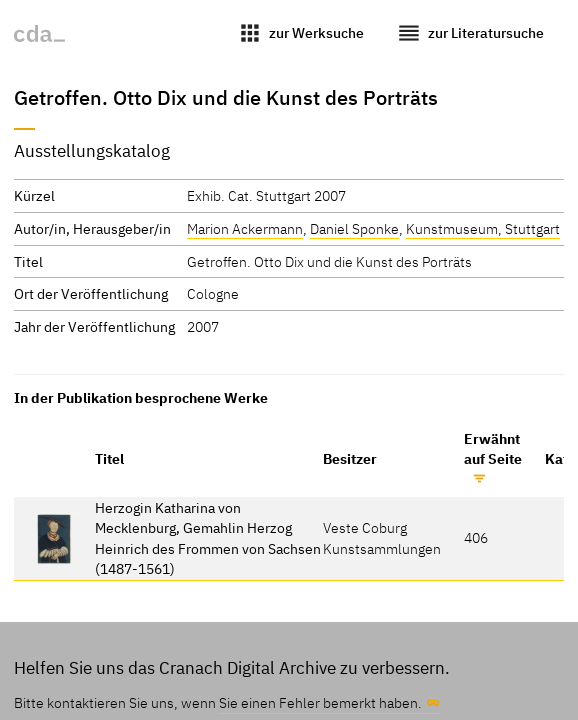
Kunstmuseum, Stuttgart (483, 228)
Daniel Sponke (354, 228)
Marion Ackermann (245, 228)
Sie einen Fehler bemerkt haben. (320, 702)
